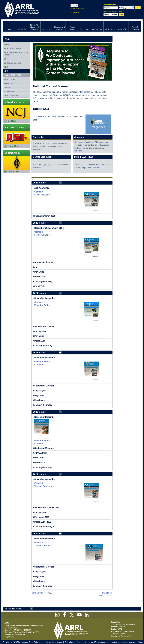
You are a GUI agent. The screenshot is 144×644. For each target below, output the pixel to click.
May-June (39, 272)
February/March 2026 (45, 216)
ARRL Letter (9, 79)
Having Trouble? (106, 595)
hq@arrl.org (9, 637)
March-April (40, 277)
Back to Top (107, 593)
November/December (45, 417)
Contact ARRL (117, 629)
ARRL (32, 9)
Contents (39, 192)
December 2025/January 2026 (49, 228)
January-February (43, 281)
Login (74, 5)
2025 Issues (39, 223)
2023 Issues (39, 352)
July (36, 267)
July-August (40, 331)
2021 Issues (39, 474)
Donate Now (116, 622)
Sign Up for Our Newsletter (122, 636)
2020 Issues (39, 533)
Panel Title (40, 286)
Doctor (7, 87)
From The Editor (42, 195)
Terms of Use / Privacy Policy (122, 631)
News (6, 44)
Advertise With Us (118, 627)
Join (113, 624)
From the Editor (42, 305)
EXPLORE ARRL (13, 609)
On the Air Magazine (13, 63)
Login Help (75, 13)
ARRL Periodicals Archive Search (16, 54)
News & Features (38, 593)
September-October (44, 326)
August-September (44, 262)
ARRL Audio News (12, 48)
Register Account (77, 8)
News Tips (9, 83)
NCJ (6, 71)
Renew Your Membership (126, 624)
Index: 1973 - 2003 (13, 75)
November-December (45, 298)
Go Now (37, 149)
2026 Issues (39, 183)
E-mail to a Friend (118, 634)
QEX (6, 67)
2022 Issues (39, 412)
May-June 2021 (42, 517)
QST (6, 59)
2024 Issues (39, 293)
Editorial (39, 483)
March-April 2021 (43, 522)
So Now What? (11, 91)
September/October (44, 448)
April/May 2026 (42, 188)
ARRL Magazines (12, 95)
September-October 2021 (47, 507)
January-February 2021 (46, 527)
